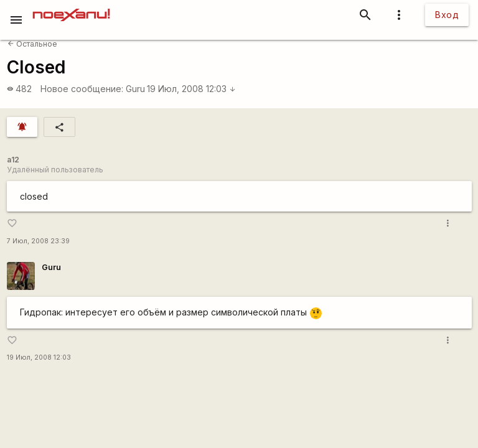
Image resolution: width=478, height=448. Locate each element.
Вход (447, 15)
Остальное (32, 44)
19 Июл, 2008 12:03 (191, 89)
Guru (135, 89)
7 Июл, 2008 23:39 (38, 241)
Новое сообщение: (82, 89)
